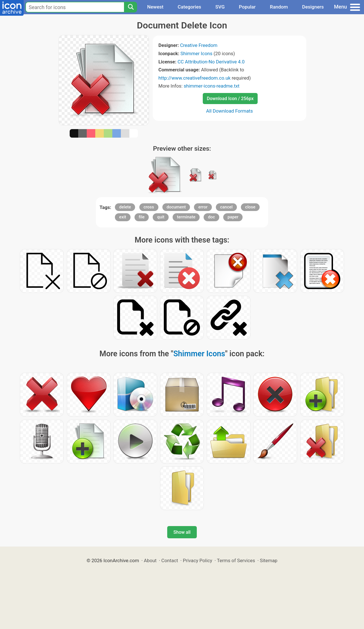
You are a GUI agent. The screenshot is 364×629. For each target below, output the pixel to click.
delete (125, 207)
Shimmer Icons (197, 53)
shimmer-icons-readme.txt (212, 86)
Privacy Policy (197, 560)
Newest (155, 7)
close (250, 207)
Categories (190, 7)
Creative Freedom (199, 45)
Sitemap (269, 560)
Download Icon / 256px (230, 99)
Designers (313, 7)
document (176, 207)
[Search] (131, 7)
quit (161, 217)
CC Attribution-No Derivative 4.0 (211, 62)
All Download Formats (230, 111)
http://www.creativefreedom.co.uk (195, 78)
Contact (170, 560)
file (142, 217)
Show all (182, 532)
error (203, 207)
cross (149, 207)
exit (123, 217)
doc (211, 217)
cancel (226, 207)
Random (279, 7)
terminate (186, 217)
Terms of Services (236, 560)
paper (233, 217)
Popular (247, 7)
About (150, 560)
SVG (220, 7)
